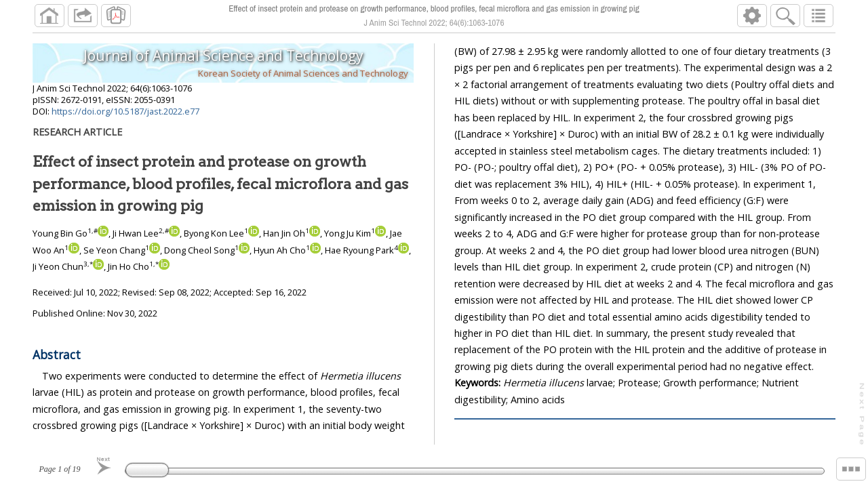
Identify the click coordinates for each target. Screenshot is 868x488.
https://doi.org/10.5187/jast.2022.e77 (125, 111)
